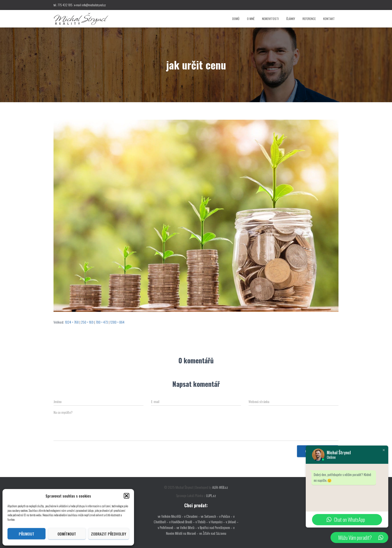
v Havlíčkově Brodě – (182, 522)
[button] (126, 496)
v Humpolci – (217, 522)
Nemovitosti (270, 19)
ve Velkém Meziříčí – (171, 516)
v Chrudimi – (192, 516)
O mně (251, 19)
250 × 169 (87, 322)
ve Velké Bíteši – (187, 527)
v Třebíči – (202, 522)
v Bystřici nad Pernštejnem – (215, 527)
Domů (236, 19)
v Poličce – (226, 516)
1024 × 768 (72, 322)
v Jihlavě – (232, 522)
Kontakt (329, 19)
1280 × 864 (117, 322)
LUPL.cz (211, 495)
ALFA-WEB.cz (220, 487)
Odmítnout (67, 534)
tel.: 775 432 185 (63, 5)
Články (291, 19)
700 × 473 (102, 322)
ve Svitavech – (210, 516)
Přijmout (26, 534)
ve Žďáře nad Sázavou (213, 533)
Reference (309, 19)
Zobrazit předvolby (109, 534)
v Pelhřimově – (167, 527)
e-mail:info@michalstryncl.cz (90, 5)
